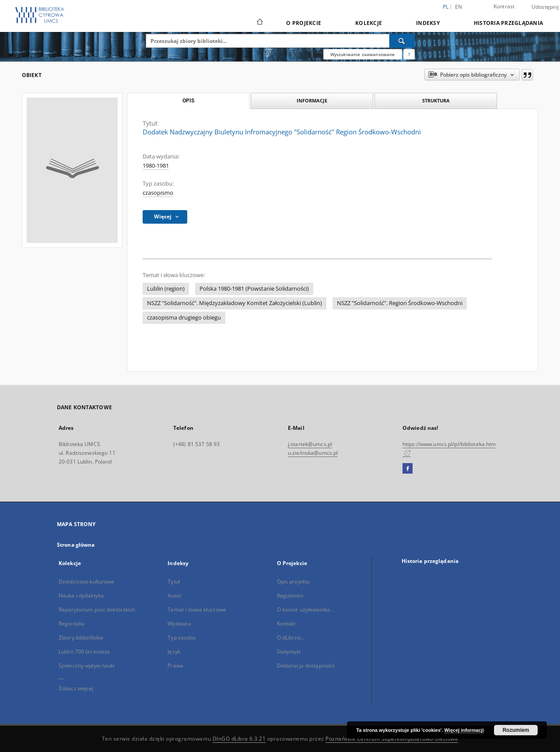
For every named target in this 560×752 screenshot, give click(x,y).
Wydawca (179, 624)
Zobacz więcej (76, 688)
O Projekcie (304, 23)
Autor (175, 596)
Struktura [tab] (436, 100)
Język (174, 652)
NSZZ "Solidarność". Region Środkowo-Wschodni (400, 303)
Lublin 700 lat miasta (84, 652)
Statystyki (289, 652)
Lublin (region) (166, 289)
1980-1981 (156, 166)
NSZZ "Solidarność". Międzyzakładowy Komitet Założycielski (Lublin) (234, 303)
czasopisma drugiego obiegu (184, 318)
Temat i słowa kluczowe (197, 610)
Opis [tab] (188, 101)
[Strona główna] (259, 23)
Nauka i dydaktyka (81, 596)
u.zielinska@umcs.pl (313, 453)
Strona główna (76, 545)
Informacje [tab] (312, 100)
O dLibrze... (291, 638)
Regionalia (72, 624)
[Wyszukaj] (402, 41)
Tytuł (174, 582)
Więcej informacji (464, 730)
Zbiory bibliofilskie (81, 638)
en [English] (459, 7)
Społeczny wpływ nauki (87, 666)
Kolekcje (369, 23)
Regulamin (290, 596)
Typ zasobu (182, 638)
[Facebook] (408, 469)
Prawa (175, 666)
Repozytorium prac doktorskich (97, 610)
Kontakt (286, 624)
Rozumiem (516, 730)
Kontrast (504, 6)
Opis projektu (294, 582)
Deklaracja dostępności (306, 666)
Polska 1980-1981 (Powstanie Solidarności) (254, 289)
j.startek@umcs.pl (310, 444)
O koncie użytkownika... (306, 610)
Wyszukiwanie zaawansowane (363, 54)
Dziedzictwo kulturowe (87, 582)
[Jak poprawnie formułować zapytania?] (409, 54)
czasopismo (158, 193)
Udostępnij (545, 7)
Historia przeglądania (508, 23)
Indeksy (428, 23)
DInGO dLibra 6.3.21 (239, 739)
